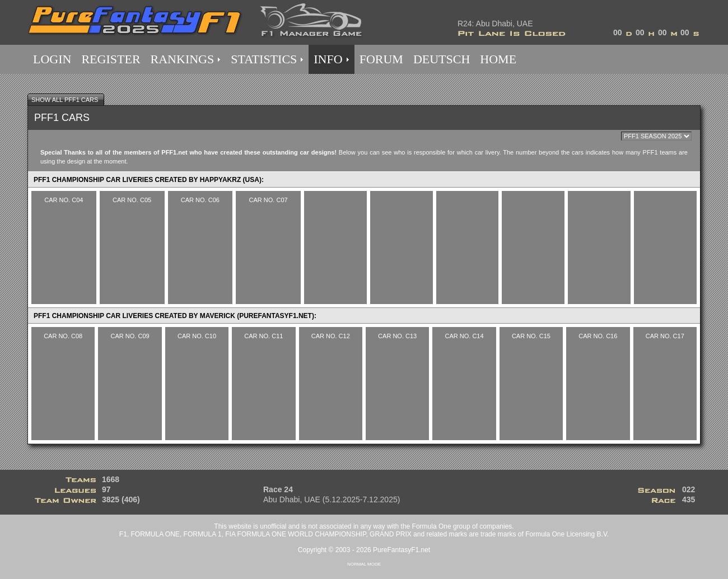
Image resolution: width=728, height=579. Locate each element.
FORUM (381, 59)
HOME (498, 59)
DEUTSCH (442, 59)
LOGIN (52, 59)
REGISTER (111, 59)
